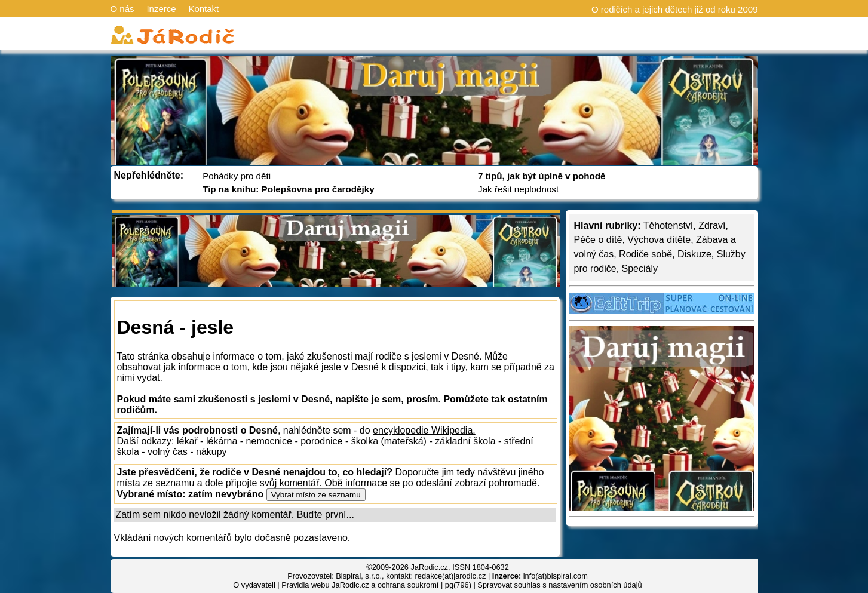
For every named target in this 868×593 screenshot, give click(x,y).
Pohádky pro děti (237, 176)
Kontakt (203, 9)
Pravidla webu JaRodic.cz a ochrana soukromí (360, 585)
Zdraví (712, 225)
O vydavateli (254, 585)
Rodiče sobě (645, 254)
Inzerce (161, 9)
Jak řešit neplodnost (518, 189)
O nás (122, 9)
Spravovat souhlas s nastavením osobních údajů (559, 585)
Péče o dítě (598, 240)
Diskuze (694, 254)
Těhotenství (668, 225)
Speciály (640, 268)
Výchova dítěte (659, 240)
